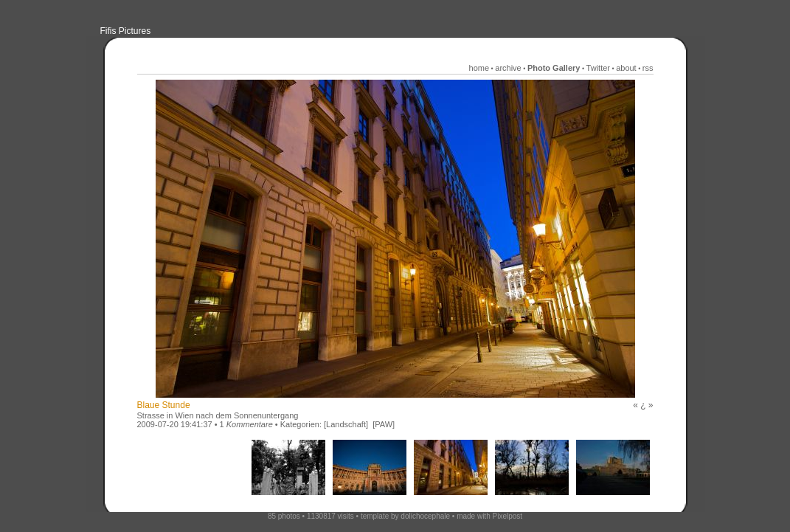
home (479, 68)
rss (648, 68)
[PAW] (384, 424)
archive (508, 68)
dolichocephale (425, 516)
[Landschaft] (346, 424)
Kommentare (250, 424)
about (626, 68)
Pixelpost (508, 516)
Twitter (598, 68)
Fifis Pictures (126, 31)
